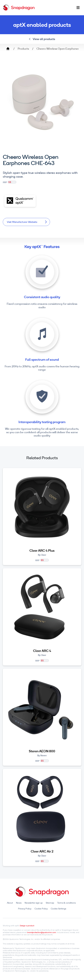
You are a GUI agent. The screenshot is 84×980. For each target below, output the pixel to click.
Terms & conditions (66, 903)
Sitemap (50, 903)
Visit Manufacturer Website (27, 222)
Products (23, 49)
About (10, 903)
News (19, 903)
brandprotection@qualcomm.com (42, 932)
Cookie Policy (41, 909)
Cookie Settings (58, 909)
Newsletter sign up (34, 903)
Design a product (27, 926)
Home (8, 49)
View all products (42, 39)
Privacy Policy (25, 909)
